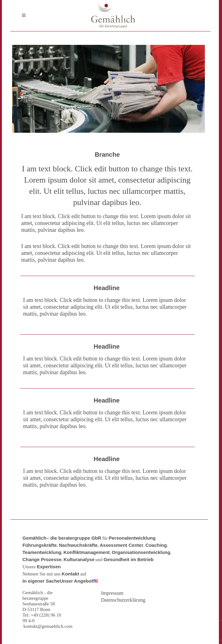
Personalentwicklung (132, 538)
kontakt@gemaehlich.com (48, 626)
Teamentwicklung (42, 552)
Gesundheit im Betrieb (128, 559)
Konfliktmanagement (87, 552)
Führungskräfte (40, 545)
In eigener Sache (41, 581)
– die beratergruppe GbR (74, 538)
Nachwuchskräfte (78, 545)
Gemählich (34, 538)
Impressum (112, 593)
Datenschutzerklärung (123, 600)
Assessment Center (122, 545)
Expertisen (49, 567)
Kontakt (70, 574)
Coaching (156, 545)
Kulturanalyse (79, 559)
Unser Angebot (76, 581)
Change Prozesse (42, 559)
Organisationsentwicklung (141, 552)
